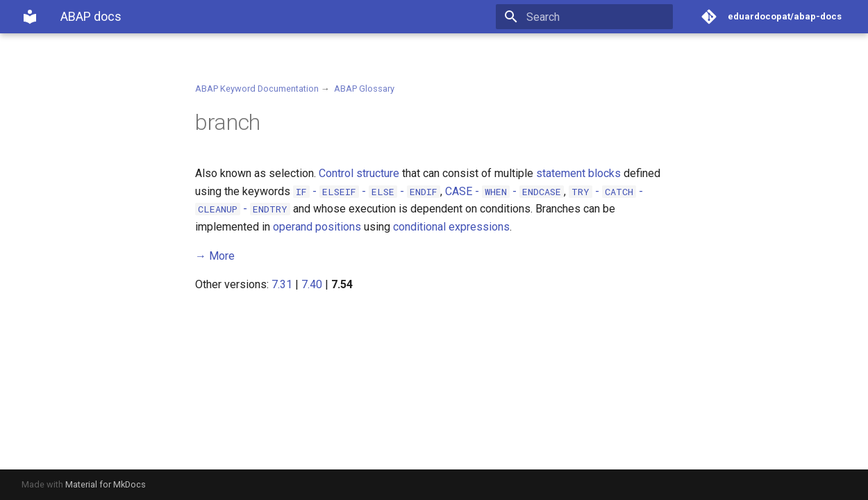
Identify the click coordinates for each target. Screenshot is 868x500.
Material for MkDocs (106, 484)
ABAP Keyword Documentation (257, 89)
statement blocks (578, 173)
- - (504, 191)
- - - (367, 191)
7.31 (282, 284)
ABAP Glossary (364, 89)
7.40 (312, 284)
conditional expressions (451, 227)
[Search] (592, 17)
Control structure (359, 173)
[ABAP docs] (30, 17)
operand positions (317, 227)
